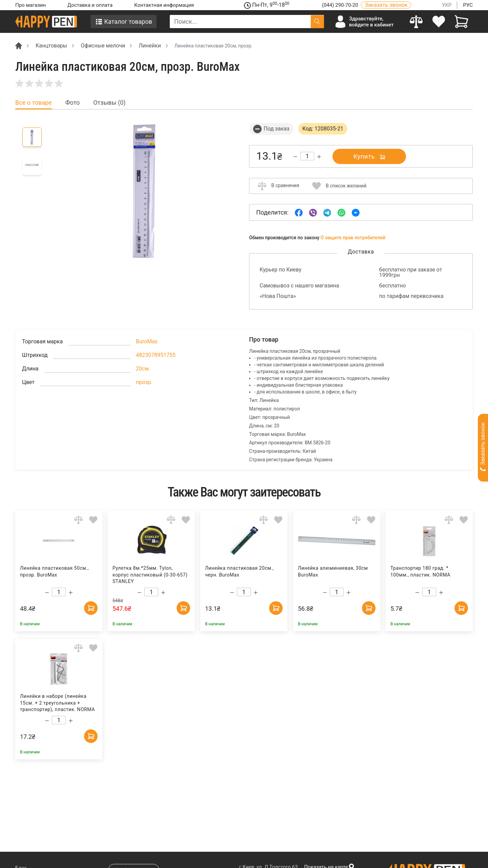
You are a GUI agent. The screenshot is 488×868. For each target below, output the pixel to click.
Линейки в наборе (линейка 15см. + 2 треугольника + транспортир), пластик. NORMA (57, 703)
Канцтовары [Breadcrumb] (51, 46)
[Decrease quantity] (295, 157)
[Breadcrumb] (19, 45)
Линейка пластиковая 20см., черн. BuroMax (239, 571)
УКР (447, 5)
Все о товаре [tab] (34, 103)
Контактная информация (164, 5)
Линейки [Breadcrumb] (150, 46)
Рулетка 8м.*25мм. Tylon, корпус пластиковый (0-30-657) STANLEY (150, 575)
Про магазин (30, 5)
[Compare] (416, 22)
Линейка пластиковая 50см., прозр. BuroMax (54, 571)
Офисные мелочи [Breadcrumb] (103, 46)
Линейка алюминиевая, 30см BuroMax (333, 571)
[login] (439, 22)
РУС (468, 5)
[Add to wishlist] (93, 519)
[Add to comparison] (78, 519)
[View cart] (461, 22)
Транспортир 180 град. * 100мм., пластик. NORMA (420, 571)
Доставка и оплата (90, 5)
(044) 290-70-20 (341, 5)
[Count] (307, 156)
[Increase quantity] (319, 157)
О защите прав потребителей (353, 238)
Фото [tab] (73, 103)
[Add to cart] (91, 608)
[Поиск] (317, 22)
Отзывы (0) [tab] (109, 103)
